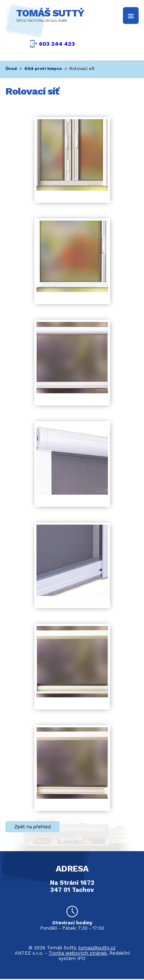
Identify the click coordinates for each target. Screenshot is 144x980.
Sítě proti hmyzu (43, 69)
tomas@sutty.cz (97, 948)
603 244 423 (57, 44)
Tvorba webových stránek (78, 953)
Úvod (11, 69)
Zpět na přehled (33, 827)
